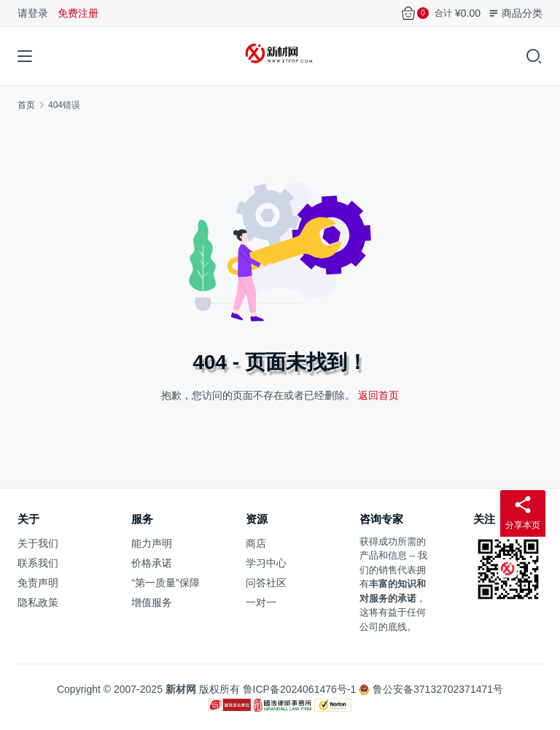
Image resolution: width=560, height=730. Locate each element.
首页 (26, 105)
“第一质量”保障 (165, 583)
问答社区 (266, 583)
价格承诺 (152, 563)
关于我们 (38, 543)
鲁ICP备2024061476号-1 (300, 689)
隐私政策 (38, 602)
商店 (256, 543)
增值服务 (152, 602)
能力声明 (152, 543)
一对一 (261, 602)
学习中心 (266, 563)
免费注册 (78, 13)
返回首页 (378, 395)
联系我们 (38, 563)
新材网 (181, 689)
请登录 (33, 13)
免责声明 (38, 583)
